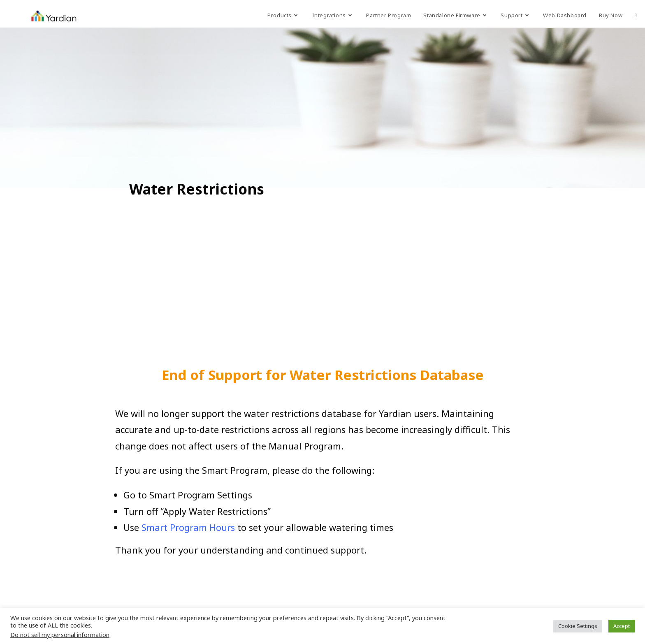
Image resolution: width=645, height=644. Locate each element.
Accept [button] (622, 626)
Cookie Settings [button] (578, 626)
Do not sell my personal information (60, 635)
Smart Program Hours (188, 527)
